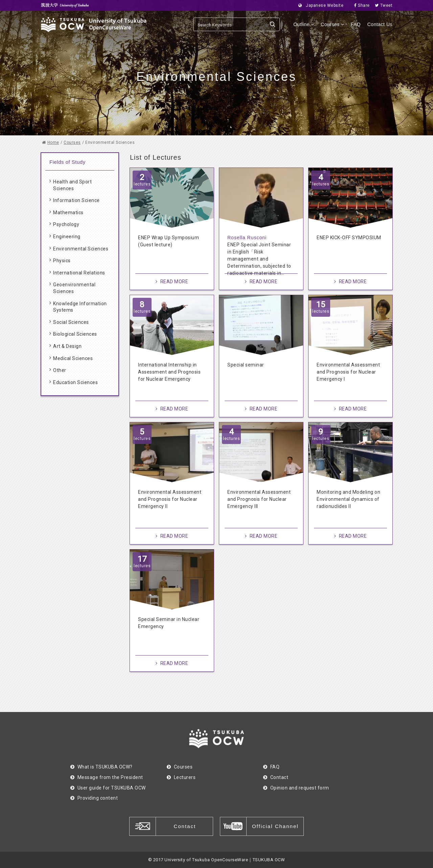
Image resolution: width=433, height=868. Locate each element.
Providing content (94, 798)
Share (360, 5)
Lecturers (181, 777)
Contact (276, 777)
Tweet (382, 5)
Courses (332, 24)
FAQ (356, 24)
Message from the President (107, 777)
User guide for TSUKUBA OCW (108, 788)
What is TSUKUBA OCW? (101, 767)
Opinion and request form (296, 788)
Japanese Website (319, 5)
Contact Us (380, 24)
